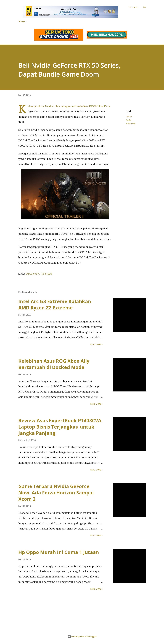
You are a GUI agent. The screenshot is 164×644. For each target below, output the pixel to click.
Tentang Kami (111, 21)
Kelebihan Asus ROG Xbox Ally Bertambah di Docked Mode (54, 364)
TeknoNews (131, 124)
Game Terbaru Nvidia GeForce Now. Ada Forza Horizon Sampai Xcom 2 (56, 493)
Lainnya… (130, 21)
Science (94, 21)
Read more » (96, 344)
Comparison (65, 21)
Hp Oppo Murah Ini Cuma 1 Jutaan (59, 552)
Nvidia (129, 120)
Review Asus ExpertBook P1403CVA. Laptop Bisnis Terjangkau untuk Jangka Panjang (60, 427)
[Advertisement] (79, 610)
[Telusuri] (133, 7)
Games (129, 116)
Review (49, 21)
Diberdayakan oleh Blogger (82, 637)
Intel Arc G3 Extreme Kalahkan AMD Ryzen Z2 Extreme (55, 305)
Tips (81, 21)
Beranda (22, 21)
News (36, 21)
